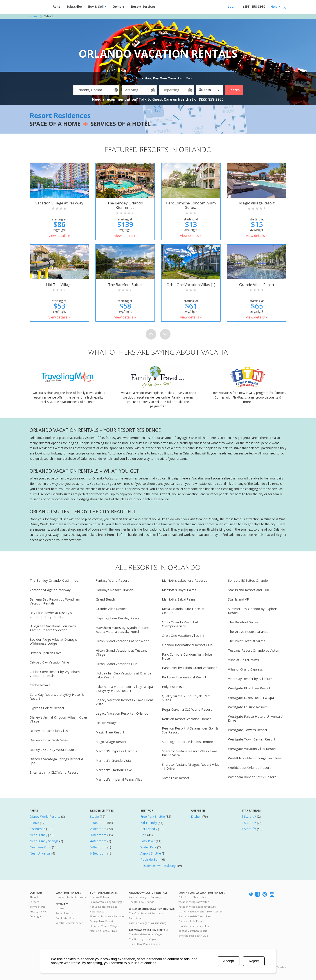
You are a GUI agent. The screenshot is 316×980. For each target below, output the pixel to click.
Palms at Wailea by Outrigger (107, 902)
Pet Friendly (149, 829)
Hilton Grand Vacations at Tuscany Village (122, 652)
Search (234, 90)
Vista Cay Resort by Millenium (250, 679)
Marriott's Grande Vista (113, 760)
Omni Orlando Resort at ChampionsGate (180, 624)
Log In (233, 6)
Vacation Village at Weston (194, 902)
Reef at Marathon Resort (193, 931)
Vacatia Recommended (69, 923)
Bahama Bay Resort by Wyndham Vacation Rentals (55, 601)
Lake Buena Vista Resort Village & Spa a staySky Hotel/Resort (124, 689)
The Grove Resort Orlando (248, 631)
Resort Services (143, 6)
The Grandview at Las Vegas (145, 934)
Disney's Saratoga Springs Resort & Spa (57, 761)
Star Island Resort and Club (249, 590)
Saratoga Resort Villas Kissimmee (187, 742)
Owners (119, 6)
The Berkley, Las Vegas (142, 939)
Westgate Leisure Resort (247, 707)
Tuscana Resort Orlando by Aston (254, 650)
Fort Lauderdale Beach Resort (196, 916)
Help (275, 6)
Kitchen (196, 816)
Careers (34, 902)
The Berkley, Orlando (142, 902)
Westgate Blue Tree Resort (249, 688)
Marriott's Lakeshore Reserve (185, 580)
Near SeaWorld (40, 847)
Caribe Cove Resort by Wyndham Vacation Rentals (55, 674)
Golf (143, 835)
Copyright (35, 916)
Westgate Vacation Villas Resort (252, 749)
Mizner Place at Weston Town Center (200, 911)
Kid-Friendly (149, 823)
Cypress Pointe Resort (47, 708)
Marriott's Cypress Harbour (117, 751)
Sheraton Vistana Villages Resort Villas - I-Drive (191, 766)
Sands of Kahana (99, 897)
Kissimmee (37, 829)
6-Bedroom (98, 853)
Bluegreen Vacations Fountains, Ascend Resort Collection (53, 628)
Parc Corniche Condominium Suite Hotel (187, 656)
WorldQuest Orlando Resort (249, 767)
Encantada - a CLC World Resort (54, 772)
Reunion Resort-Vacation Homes (187, 719)
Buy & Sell (97, 6)
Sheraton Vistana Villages (104, 926)
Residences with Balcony (158, 866)
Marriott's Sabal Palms (179, 599)
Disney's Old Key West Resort (53, 749)
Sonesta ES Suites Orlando (248, 580)
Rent (56, 6)
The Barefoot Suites (243, 622)
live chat (186, 99)
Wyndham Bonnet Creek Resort (252, 777)
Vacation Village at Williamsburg (148, 923)
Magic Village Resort (111, 742)
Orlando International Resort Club (187, 645)
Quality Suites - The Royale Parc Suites (186, 698)
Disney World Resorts (45, 816)
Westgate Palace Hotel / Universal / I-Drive (257, 718)
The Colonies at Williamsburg (146, 913)
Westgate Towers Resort (248, 730)
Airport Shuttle (151, 853)
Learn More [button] (185, 78)
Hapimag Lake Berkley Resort (118, 618)
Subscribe (74, 6)
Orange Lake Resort (101, 921)
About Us (35, 897)
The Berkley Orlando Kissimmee (54, 580)
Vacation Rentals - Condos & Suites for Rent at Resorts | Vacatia (38, 5)
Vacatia (60, 908)
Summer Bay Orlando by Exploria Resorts (253, 611)
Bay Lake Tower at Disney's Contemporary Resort (51, 615)
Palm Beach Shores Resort (194, 897)
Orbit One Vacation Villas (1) (183, 635)
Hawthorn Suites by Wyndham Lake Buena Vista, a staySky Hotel (122, 629)
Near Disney (38, 835)
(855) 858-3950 (254, 6)
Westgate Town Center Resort (252, 739)
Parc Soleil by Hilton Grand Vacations (190, 668)
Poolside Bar (150, 859)
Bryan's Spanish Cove (46, 653)
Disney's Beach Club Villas (49, 731)
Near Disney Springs (44, 841)
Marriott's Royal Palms (179, 590)
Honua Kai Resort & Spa (104, 907)
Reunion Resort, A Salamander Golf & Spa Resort (190, 730)
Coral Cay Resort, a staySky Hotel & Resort (57, 696)
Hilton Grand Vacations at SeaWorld (123, 641)
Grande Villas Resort (111, 609)
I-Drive (34, 823)
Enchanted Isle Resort (191, 921)
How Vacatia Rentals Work (71, 897)
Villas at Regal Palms (243, 660)
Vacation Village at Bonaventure (197, 907)
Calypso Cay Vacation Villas (50, 662)
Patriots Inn (136, 918)
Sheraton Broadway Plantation (108, 916)
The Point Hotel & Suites (247, 641)
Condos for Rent (65, 918)
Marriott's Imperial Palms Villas (119, 779)
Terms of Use (38, 907)
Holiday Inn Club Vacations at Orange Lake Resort (124, 675)
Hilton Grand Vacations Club (117, 664)
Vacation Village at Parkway (50, 590)
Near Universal (40, 853)
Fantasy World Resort (112, 580)
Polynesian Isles (174, 687)
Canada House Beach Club (194, 926)
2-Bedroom (98, 829)
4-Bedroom (98, 841)
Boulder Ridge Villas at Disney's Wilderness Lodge (53, 641)
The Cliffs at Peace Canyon (145, 944)
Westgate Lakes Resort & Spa (251, 697)
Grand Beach (105, 599)
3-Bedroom (98, 835)
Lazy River (148, 841)
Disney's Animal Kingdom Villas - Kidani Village (59, 719)
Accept (229, 961)
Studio (94, 816)
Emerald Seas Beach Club (193, 936)
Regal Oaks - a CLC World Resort (187, 709)
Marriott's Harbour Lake (114, 770)
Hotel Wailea (97, 911)
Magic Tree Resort (110, 732)
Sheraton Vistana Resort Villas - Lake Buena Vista (190, 753)
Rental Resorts (64, 913)
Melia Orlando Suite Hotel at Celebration (183, 611)
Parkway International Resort (184, 677)
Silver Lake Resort (176, 778)
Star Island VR (239, 599)
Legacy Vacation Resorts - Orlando (122, 713)
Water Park (148, 847)
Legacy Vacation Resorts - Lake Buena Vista (125, 702)
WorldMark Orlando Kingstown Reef (255, 758)
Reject (254, 961)
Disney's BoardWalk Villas (49, 740)
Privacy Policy (38, 911)
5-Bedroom (98, 847)
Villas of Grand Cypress (245, 669)
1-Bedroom (98, 823)
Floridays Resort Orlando (115, 590)
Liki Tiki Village (106, 723)
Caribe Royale (40, 685)
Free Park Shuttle (153, 816)
